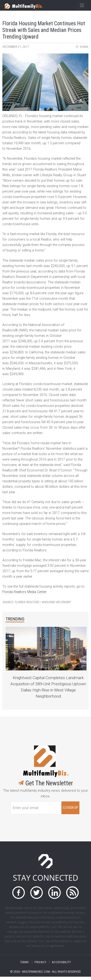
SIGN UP (71, 808)
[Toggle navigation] (82, 5)
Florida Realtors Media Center (24, 592)
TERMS (24, 962)
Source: (37, 602)
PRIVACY (40, 962)
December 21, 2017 (16, 47)
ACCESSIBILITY (61, 962)
